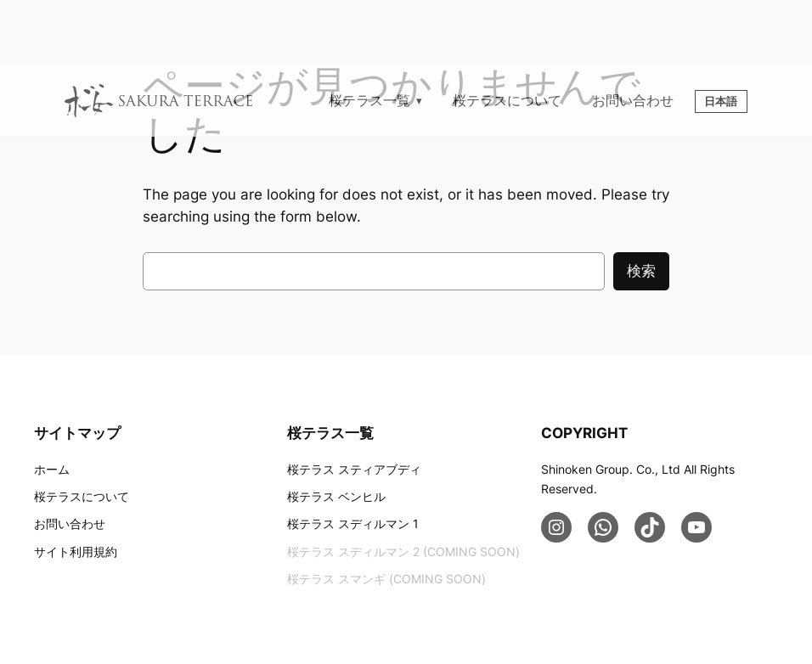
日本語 (721, 101)
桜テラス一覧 (369, 100)
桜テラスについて (507, 100)
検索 (641, 271)
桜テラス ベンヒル (336, 496)
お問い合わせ (633, 100)
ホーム (52, 469)
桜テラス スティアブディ (354, 469)
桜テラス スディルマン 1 (353, 523)
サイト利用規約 (76, 551)
